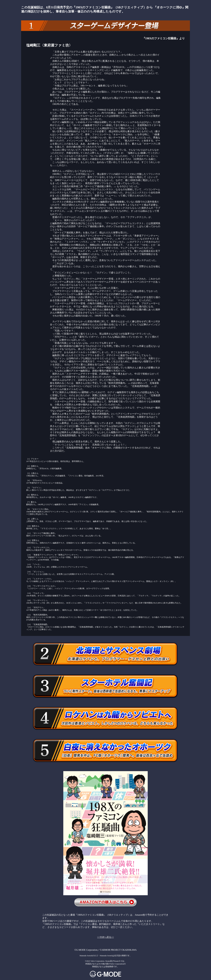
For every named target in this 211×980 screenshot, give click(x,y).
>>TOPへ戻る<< (105, 937)
